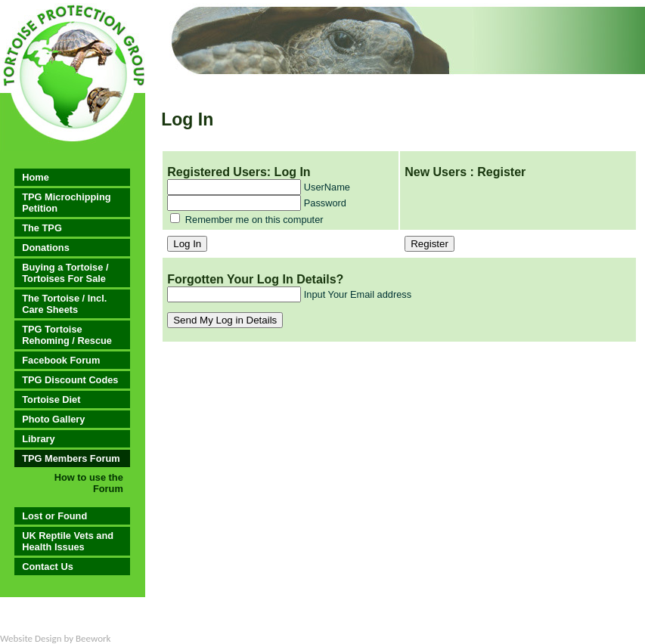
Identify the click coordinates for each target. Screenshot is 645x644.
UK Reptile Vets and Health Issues (68, 541)
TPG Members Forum (71, 458)
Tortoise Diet (51, 399)
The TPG (42, 228)
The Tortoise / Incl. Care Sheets (64, 304)
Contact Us (48, 567)
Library (38, 439)
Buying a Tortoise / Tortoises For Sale (65, 273)
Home (36, 177)
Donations (46, 248)
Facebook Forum (61, 360)
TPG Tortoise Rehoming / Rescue (67, 335)
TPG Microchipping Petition (66, 203)
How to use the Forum (89, 483)
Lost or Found (54, 516)
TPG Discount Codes (70, 380)
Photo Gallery (53, 419)
